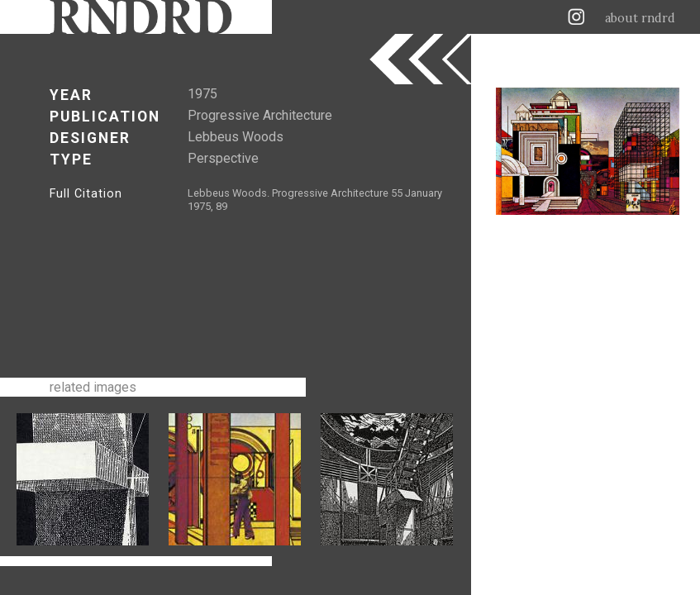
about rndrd (640, 18)
